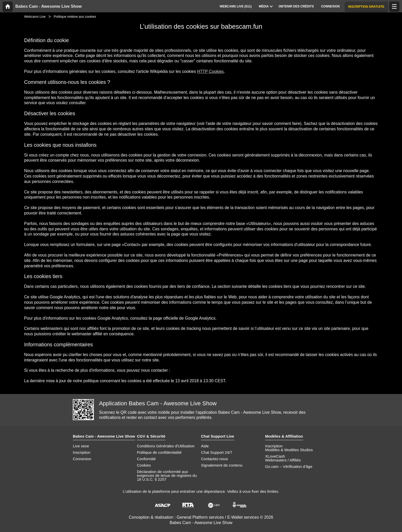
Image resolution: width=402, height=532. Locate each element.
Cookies (144, 465)
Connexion (82, 459)
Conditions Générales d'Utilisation (166, 446)
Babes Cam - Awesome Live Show (49, 6)
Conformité (146, 459)
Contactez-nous (214, 459)
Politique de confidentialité (159, 452)
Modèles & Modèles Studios (289, 450)
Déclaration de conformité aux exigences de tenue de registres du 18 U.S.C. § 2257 (167, 475)
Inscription (82, 452)
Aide (205, 446)
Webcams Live (35, 17)
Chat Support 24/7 (217, 452)
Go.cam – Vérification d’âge (289, 466)
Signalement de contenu (222, 465)
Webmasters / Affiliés (283, 460)
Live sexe (81, 446)
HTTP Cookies (210, 71)
